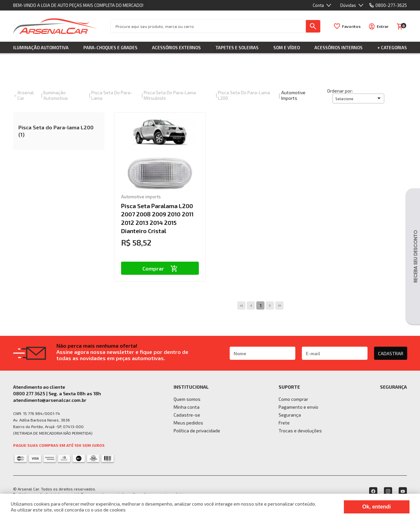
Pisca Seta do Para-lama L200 (244, 95)
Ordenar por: (340, 91)
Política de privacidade (197, 431)
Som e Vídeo (287, 48)
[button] (358, 98)
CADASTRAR (391, 353)
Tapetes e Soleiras (237, 48)
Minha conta (187, 407)
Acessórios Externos (176, 48)
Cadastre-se (187, 415)
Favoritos (351, 26)
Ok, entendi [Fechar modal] (377, 507)
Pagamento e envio (298, 407)
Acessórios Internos (338, 48)
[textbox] (208, 26)
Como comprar (293, 399)
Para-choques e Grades (110, 48)
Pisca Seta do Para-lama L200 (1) (56, 131)
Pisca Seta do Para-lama (112, 95)
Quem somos (187, 399)
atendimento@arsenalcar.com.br (50, 400)
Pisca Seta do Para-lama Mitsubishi (170, 95)
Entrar (383, 26)
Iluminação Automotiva (41, 48)
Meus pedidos (188, 423)
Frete (284, 423)
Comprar (160, 268)
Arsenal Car (26, 95)
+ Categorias (392, 48)
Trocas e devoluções (300, 431)
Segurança (290, 415)
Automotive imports (293, 95)
